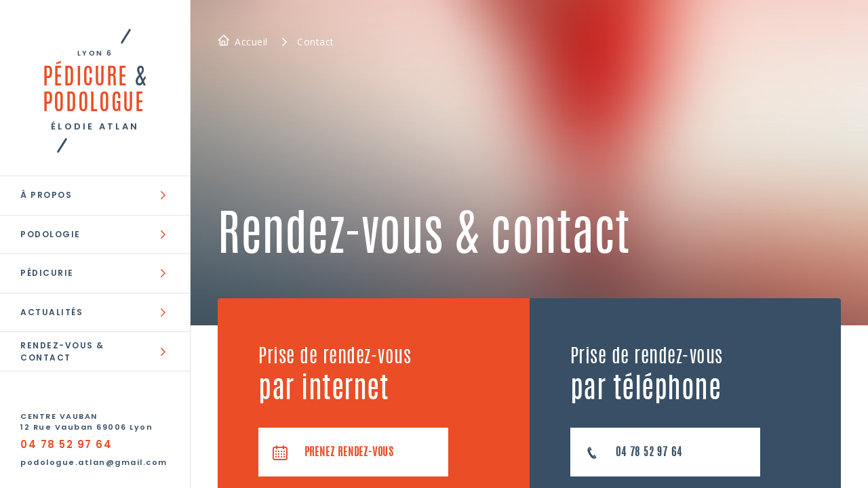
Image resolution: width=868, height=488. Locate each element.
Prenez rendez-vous (333, 452)
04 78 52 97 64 (66, 444)
